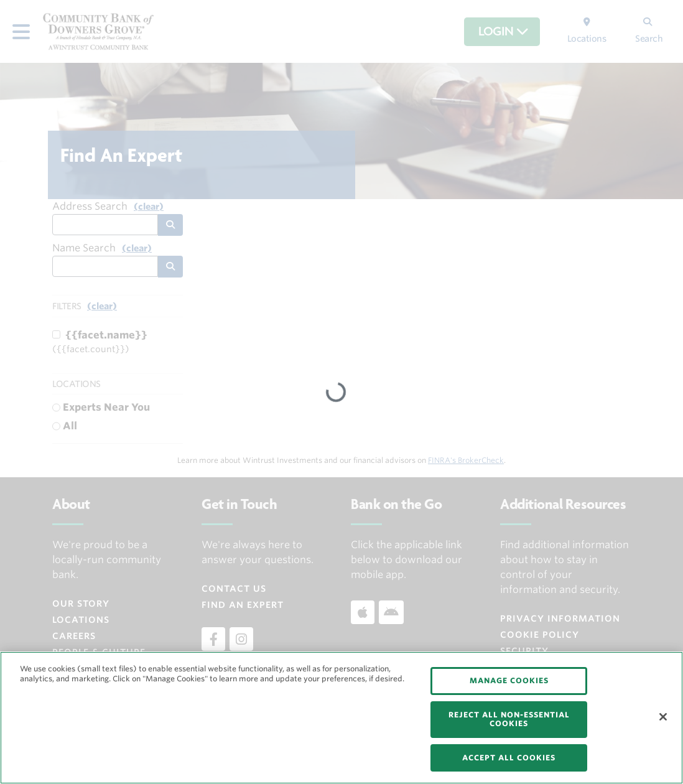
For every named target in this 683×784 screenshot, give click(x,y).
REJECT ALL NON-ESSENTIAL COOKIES (509, 719)
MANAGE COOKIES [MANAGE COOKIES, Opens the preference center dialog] (509, 680)
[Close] (663, 717)
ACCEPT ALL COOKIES (509, 758)
